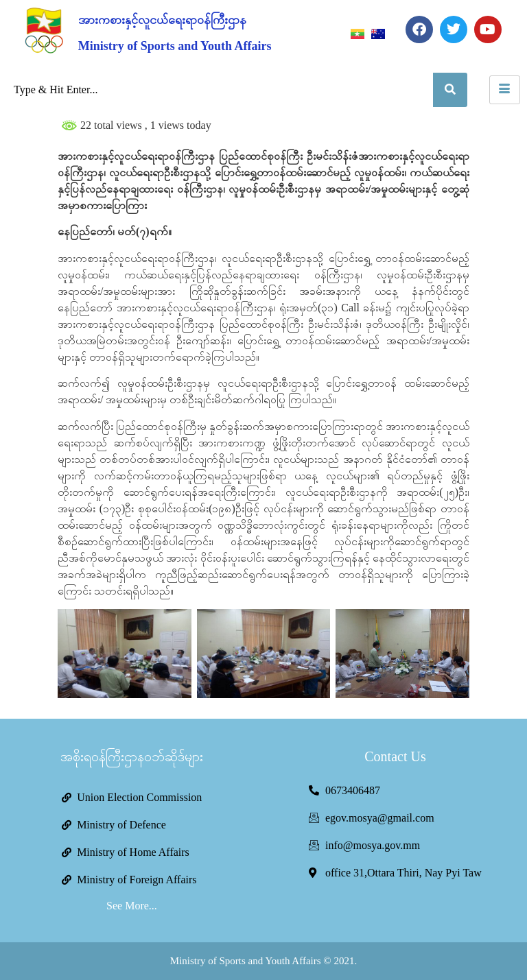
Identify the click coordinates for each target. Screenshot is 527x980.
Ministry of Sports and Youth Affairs (175, 46)
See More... (132, 906)
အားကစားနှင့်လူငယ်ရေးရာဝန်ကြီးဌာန (162, 20)
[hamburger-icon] (505, 90)
